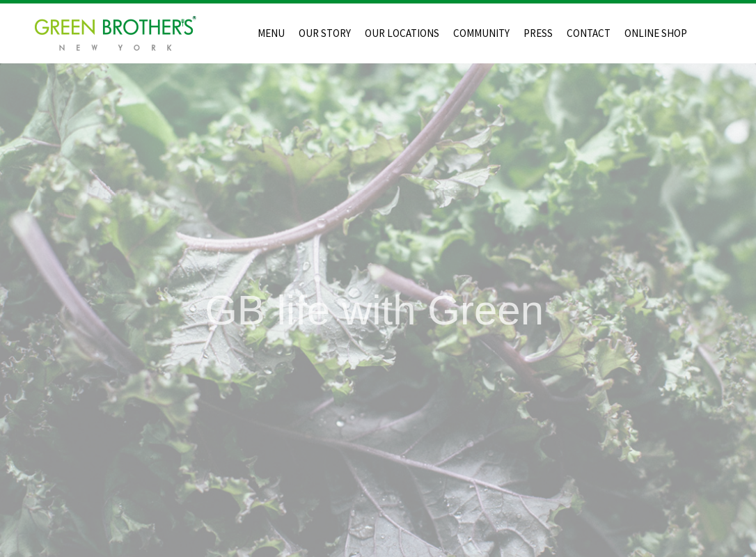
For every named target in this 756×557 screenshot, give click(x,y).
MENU (271, 33)
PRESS (538, 33)
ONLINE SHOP (656, 33)
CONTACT (589, 33)
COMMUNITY (481, 33)
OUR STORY (325, 33)
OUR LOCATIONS (402, 33)
